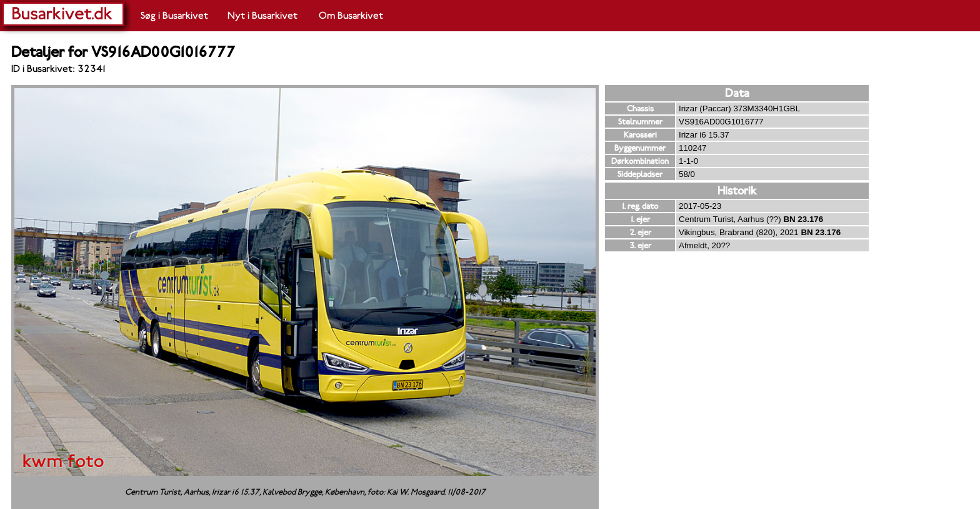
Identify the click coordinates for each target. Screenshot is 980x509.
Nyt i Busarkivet (262, 16)
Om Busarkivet (351, 16)
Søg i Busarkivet (174, 16)
